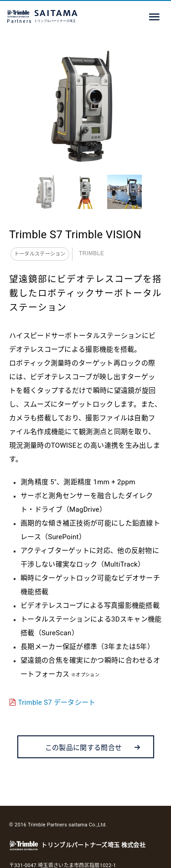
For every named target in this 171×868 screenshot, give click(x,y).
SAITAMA (75, 16)
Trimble (92, 253)
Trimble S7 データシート (57, 702)
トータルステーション (40, 254)
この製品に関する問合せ (93, 748)
